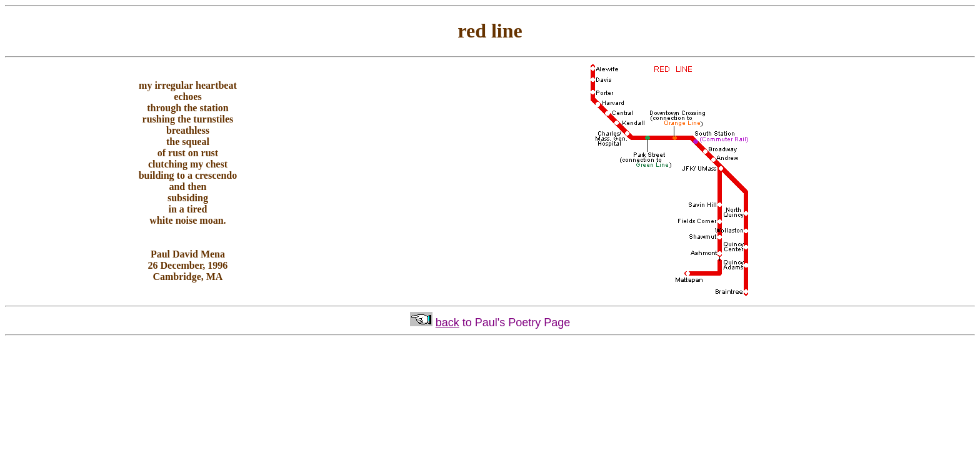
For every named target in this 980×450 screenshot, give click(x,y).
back (447, 322)
